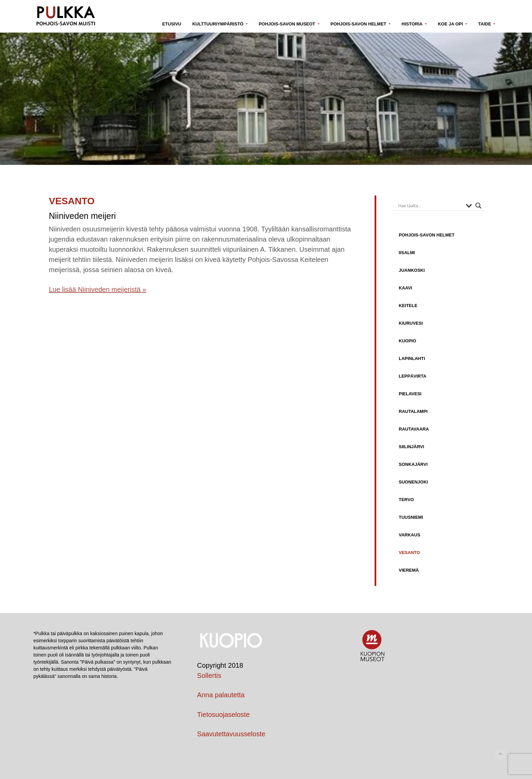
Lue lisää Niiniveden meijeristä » (98, 289)
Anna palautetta (221, 695)
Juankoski (412, 270)
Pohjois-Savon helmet (426, 235)
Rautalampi (413, 411)
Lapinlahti (412, 358)
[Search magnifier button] (478, 206)
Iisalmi (407, 252)
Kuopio (407, 341)
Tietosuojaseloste (223, 715)
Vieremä (409, 570)
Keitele (408, 305)
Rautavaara (414, 429)
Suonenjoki (413, 482)
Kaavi (405, 288)
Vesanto (409, 552)
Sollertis (209, 676)
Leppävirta (412, 376)
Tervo (406, 499)
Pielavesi (410, 394)
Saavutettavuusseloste (231, 734)
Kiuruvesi (411, 323)
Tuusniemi (411, 517)
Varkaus (409, 535)
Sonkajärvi (413, 464)
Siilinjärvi (411, 446)
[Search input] (430, 206)
